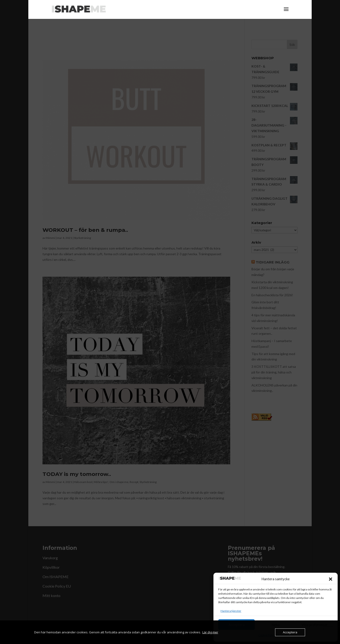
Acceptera (237, 625)
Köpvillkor (284, 635)
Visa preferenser (315, 625)
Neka (276, 625)
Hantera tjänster (231, 611)
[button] (331, 579)
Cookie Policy (267, 635)
